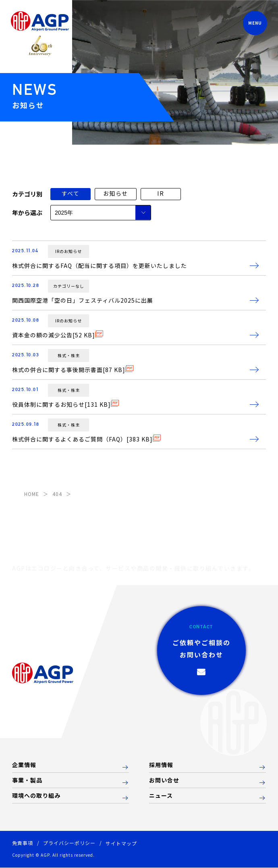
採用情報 (161, 765)
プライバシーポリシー (69, 843)
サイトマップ (121, 843)
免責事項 (23, 843)
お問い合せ (164, 780)
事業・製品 (27, 780)
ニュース (161, 796)
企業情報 (24, 765)
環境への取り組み (36, 796)
